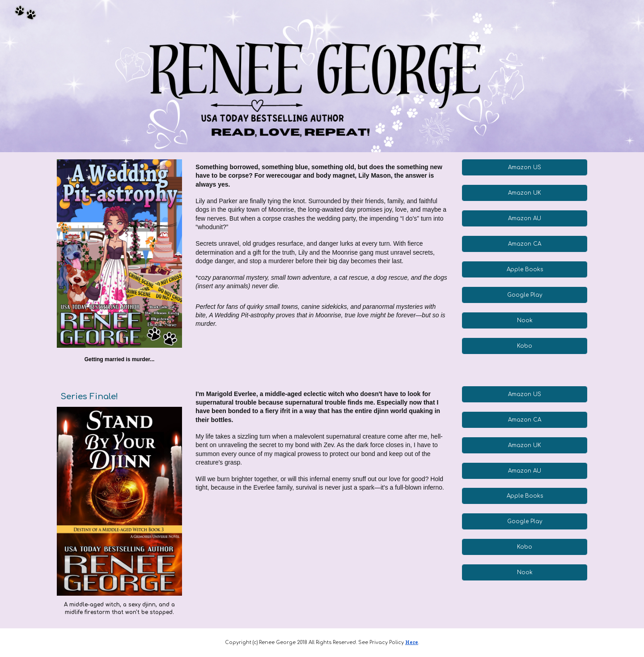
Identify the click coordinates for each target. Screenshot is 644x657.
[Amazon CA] (524, 244)
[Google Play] (524, 295)
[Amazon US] (524, 167)
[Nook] (524, 320)
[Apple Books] (524, 269)
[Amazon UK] (524, 193)
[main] (119, 360)
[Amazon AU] (524, 218)
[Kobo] (524, 346)
